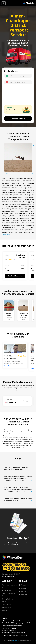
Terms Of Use (7, 604)
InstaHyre (23, 594)
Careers (5, 611)
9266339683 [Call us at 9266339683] (23, 635)
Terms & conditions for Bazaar (9, 595)
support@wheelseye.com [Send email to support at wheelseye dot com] (14, 626)
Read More (8, 366)
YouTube (23, 591)
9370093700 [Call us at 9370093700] (12, 628)
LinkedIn (22, 588)
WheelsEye (16, 641)
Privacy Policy (7, 590)
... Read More (6, 234)
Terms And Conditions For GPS (9, 586)
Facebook (23, 585)
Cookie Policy (7, 608)
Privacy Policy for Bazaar (8, 600)
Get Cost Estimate (15, 276)
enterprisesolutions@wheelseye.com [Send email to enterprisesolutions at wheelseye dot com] (14, 633)
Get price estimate (18, 119)
